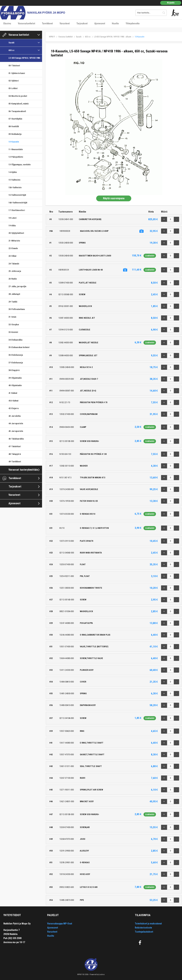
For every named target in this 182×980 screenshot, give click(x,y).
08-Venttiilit (14, 126)
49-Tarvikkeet (15, 462)
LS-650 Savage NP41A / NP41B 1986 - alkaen (25, 58)
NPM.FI (52, 37)
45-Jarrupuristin (16, 431)
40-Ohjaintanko (15, 385)
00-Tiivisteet (14, 66)
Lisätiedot (150, 256)
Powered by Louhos (97, 974)
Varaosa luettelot (19, 35)
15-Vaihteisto (14, 180)
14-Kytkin (13, 172)
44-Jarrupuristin (16, 424)
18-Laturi (13, 218)
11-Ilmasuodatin (16, 149)
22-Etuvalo (13, 248)
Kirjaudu (171, 3)
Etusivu (7, 23)
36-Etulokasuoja (16, 355)
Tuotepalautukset (144, 932)
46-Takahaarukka (16, 439)
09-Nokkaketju (15, 134)
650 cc (11, 50)
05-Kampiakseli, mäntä (18, 104)
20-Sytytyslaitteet (16, 233)
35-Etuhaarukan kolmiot (19, 347)
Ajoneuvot (100, 23)
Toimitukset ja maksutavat (148, 924)
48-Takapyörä (15, 454)
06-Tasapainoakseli (17, 111)
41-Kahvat (13, 393)
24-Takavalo (14, 264)
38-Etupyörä (14, 370)
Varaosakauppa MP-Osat (60, 924)
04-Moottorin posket (18, 96)
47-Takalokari (15, 446)
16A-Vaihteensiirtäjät (18, 203)
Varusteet (65, 23)
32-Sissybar (14, 325)
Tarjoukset (82, 23)
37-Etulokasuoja (16, 363)
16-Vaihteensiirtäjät (17, 195)
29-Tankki (13, 302)
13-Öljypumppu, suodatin (19, 165)
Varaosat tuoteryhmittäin (23, 470)
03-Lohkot (13, 88)
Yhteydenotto (133, 23)
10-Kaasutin (14, 142)
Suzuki (11, 43)
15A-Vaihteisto (15, 188)
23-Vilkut (12, 256)
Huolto (115, 23)
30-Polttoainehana (17, 309)
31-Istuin (12, 317)
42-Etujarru (14, 408)
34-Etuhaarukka (15, 340)
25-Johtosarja (15, 271)
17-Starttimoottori (17, 210)
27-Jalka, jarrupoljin (17, 286)
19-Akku (12, 226)
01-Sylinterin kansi (17, 73)
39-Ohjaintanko (15, 378)
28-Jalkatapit (14, 294)
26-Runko (13, 279)
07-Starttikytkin (15, 119)
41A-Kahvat (13, 401)
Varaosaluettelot (26, 23)
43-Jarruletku (15, 416)
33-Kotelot (13, 332)
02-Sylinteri (14, 81)
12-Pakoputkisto (16, 157)
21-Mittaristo (14, 241)
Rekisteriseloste (143, 928)
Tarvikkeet (47, 23)
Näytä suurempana (114, 198)
